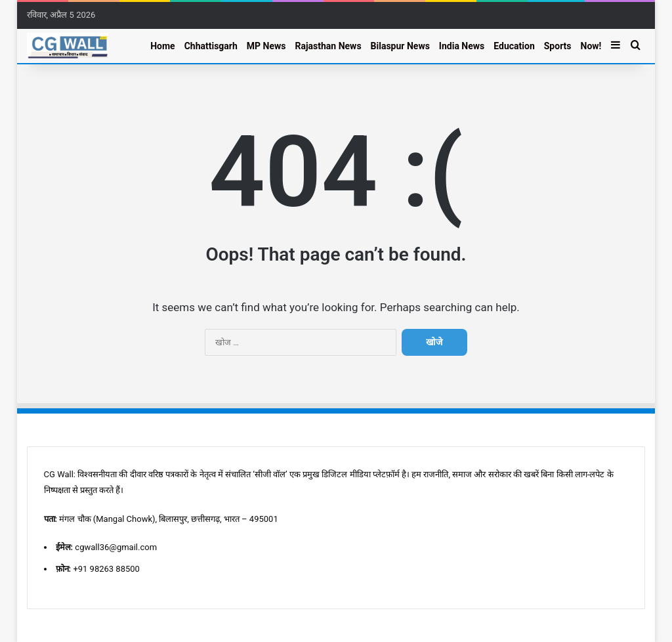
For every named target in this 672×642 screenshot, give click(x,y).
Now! (591, 46)
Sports (558, 46)
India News (462, 46)
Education (514, 46)
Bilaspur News (400, 46)
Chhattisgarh (211, 46)
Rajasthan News (328, 46)
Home (162, 46)
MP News (266, 46)
